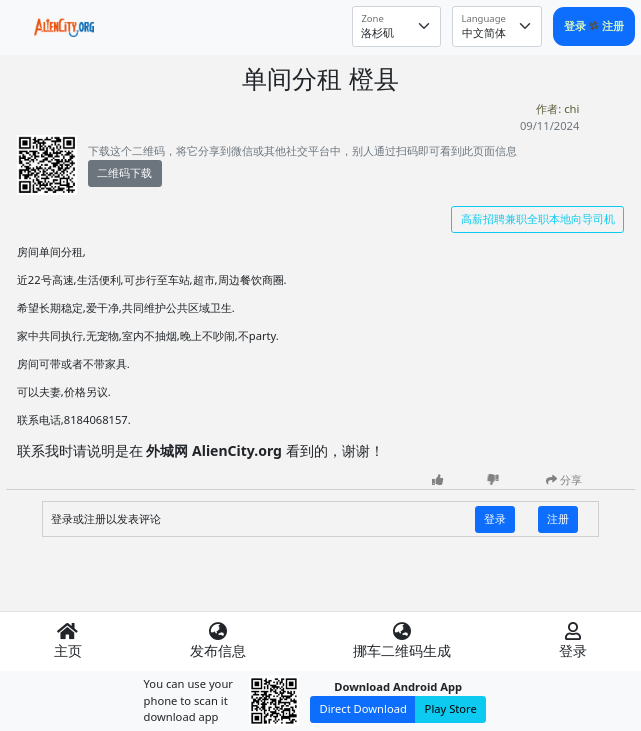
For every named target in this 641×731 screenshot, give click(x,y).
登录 (576, 25)
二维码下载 (124, 172)
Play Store (451, 708)
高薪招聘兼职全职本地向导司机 (538, 218)
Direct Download (363, 708)
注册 (613, 25)
